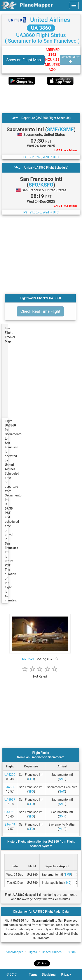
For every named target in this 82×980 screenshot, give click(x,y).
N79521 (28, 659)
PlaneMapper (14, 952)
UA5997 (10, 800)
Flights (32, 952)
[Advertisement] (41, 99)
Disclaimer (51, 975)
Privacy (68, 975)
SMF (62, 779)
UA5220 (10, 775)
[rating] (40, 674)
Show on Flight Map (24, 60)
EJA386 (10, 787)
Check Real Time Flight (40, 311)
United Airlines (50, 20)
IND (68, 883)
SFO (31, 779)
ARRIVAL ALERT (71, 60)
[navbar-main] (74, 5)
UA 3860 (41, 28)
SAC (62, 791)
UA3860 (72, 952)
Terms (35, 975)
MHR (62, 829)
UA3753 (10, 812)
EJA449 (10, 825)
